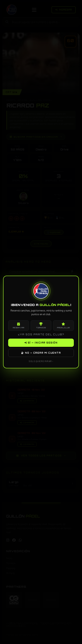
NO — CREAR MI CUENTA (41, 353)
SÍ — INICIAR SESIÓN (41, 343)
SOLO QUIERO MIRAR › (41, 361)
